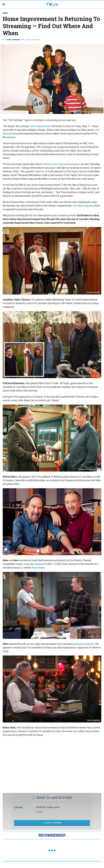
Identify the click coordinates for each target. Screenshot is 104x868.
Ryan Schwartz (14, 40)
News (5, 13)
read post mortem (83, 644)
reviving (57, 164)
